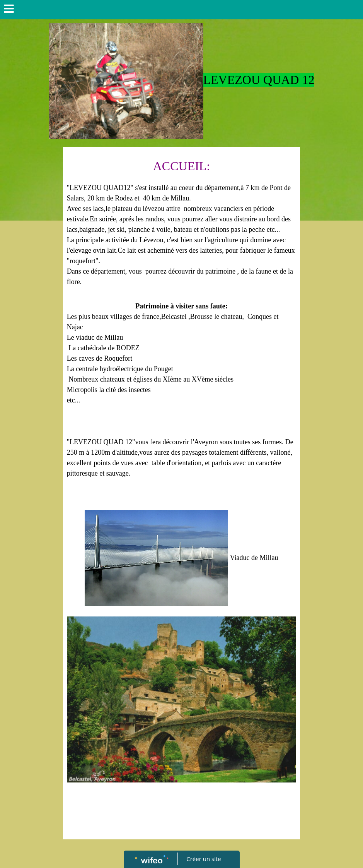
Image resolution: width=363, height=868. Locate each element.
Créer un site (204, 859)
